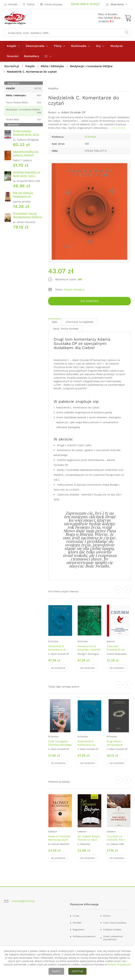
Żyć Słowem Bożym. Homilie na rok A (89, 838)
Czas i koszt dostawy (115, 923)
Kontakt (77, 923)
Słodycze (117, 46)
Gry (98, 46)
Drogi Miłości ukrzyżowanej (115, 743)
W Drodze (90, 137)
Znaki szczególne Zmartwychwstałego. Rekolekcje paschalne (60, 746)
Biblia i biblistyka (52, 66)
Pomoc (107, 916)
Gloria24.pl (12, 66)
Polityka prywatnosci (84, 936)
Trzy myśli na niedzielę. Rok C (116, 838)
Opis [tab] (55, 322)
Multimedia (79, 46)
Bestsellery (31, 56)
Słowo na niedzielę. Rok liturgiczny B (60, 838)
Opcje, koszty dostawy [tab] (66, 329)
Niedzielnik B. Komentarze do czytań (57, 650)
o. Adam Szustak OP (72, 112)
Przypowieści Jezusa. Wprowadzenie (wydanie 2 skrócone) (27, 217)
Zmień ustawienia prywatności (113, 938)
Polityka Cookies (112, 930)
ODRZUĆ (56, 971)
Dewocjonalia (35, 46)
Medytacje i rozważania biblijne (91, 66)
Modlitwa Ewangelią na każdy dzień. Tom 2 (27, 174)
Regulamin (79, 930)
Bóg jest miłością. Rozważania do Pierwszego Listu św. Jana (28, 196)
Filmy (58, 46)
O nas (76, 916)
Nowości (13, 56)
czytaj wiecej (118, 128)
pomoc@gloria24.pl (23, 901)
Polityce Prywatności (119, 964)
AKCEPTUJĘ (77, 971)
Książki (12, 46)
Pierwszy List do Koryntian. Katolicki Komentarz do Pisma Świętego (89, 651)
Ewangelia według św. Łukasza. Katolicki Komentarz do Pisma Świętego (26, 157)
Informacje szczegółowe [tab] (80, 322)
